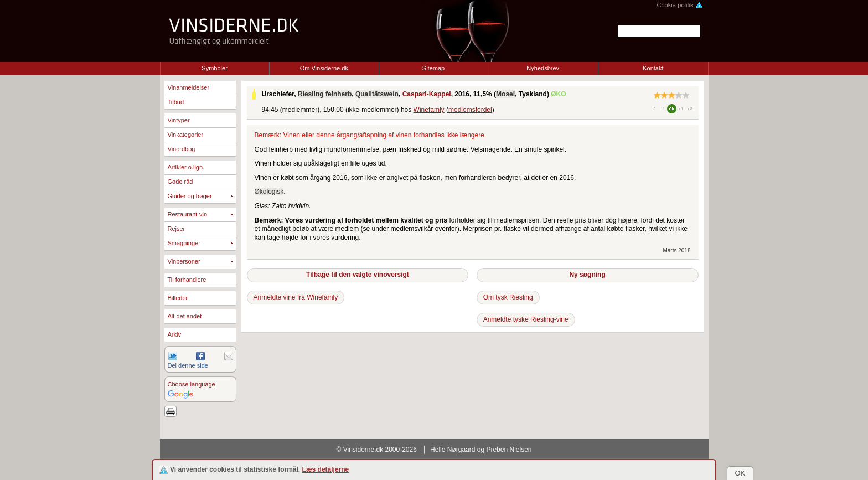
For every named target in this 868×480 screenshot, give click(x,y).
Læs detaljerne (326, 469)
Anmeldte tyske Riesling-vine (526, 319)
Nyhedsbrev (543, 68)
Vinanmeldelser (189, 87)
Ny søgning (587, 275)
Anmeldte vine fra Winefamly (296, 297)
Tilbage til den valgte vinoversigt (358, 275)
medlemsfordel (470, 110)
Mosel (505, 94)
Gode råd (180, 182)
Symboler (214, 68)
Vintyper (179, 120)
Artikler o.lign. (186, 167)
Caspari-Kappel (427, 94)
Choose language (192, 384)
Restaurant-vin (188, 214)
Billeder (178, 298)
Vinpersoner (184, 261)
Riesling (311, 94)
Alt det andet (185, 316)
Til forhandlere (187, 280)
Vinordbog (182, 149)
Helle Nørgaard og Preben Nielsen (481, 450)
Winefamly (429, 110)
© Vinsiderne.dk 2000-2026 (377, 450)
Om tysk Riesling (508, 297)
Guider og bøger (190, 196)
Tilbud (176, 102)
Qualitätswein (377, 94)
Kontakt (653, 68)
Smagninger (184, 243)
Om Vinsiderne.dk (324, 68)
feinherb (339, 94)
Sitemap (433, 68)
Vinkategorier (186, 135)
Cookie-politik (680, 5)
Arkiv (174, 334)
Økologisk (269, 192)
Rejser (177, 229)
